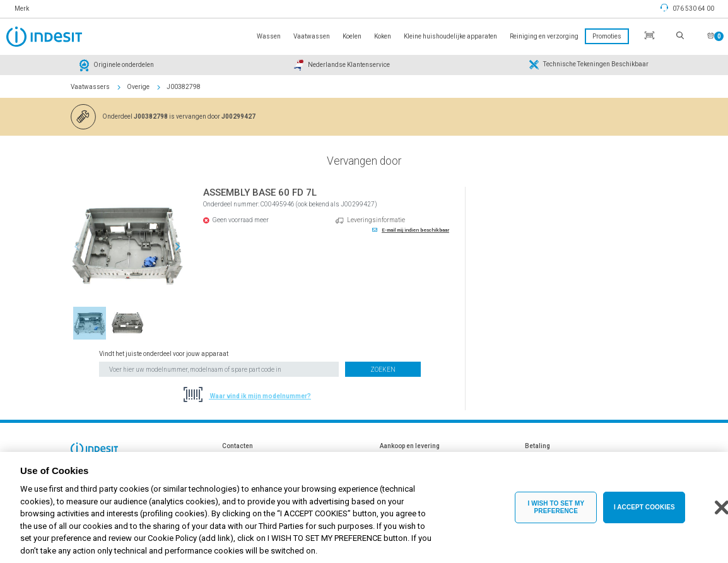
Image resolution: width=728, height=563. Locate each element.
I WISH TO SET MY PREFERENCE (556, 517)
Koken (383, 36)
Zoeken (383, 370)
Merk (22, 9)
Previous (77, 247)
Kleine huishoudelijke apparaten (450, 36)
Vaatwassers (90, 87)
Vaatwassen (312, 36)
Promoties (607, 36)
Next (178, 247)
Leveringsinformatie (376, 220)
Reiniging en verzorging (544, 36)
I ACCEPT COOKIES (644, 517)
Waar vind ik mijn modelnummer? (260, 396)
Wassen (269, 36)
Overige (138, 87)
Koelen (352, 36)
